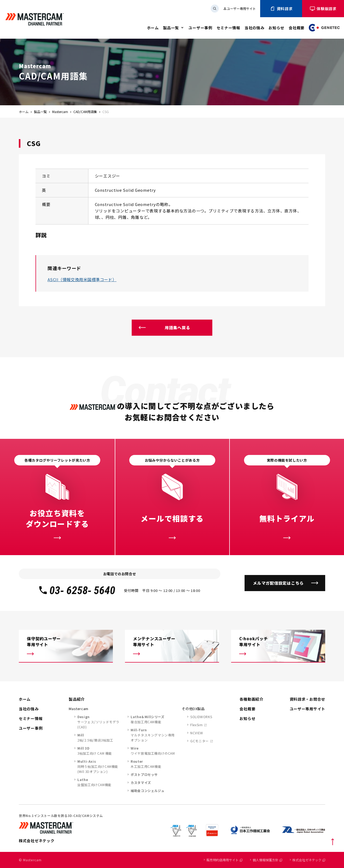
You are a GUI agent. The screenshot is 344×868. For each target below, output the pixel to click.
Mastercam (60, 112)
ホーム (153, 28)
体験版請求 (323, 9)
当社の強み (255, 28)
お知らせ (276, 28)
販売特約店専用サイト (224, 860)
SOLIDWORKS (201, 717)
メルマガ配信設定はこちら (278, 583)
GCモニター (200, 741)
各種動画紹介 (251, 699)
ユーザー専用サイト (239, 8)
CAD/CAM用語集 (85, 112)
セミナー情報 (228, 28)
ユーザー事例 (200, 28)
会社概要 (297, 28)
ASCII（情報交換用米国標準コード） (82, 279)
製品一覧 (171, 28)
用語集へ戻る (178, 328)
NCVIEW (197, 733)
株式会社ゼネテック (309, 860)
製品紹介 (77, 699)
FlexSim (196, 725)
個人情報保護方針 (267, 860)
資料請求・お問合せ (307, 699)
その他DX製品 (193, 709)
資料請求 (281, 9)
